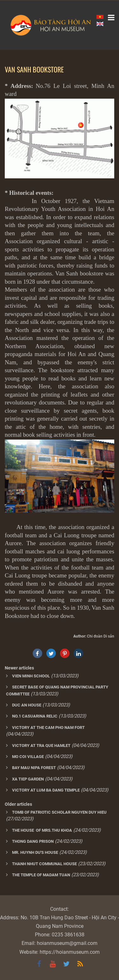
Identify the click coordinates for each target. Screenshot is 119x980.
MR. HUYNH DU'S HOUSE (35, 852)
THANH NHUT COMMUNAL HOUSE (44, 864)
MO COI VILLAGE (28, 757)
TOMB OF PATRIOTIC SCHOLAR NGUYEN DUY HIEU (59, 812)
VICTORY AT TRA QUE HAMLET (41, 746)
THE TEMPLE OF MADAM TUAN (41, 875)
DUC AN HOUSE (27, 705)
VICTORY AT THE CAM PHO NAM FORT (48, 727)
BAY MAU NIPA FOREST (34, 768)
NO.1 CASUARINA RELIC (35, 716)
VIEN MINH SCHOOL (31, 676)
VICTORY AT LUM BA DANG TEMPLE (46, 790)
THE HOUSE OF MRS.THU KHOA (42, 830)
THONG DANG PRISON (33, 841)
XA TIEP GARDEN (28, 779)
